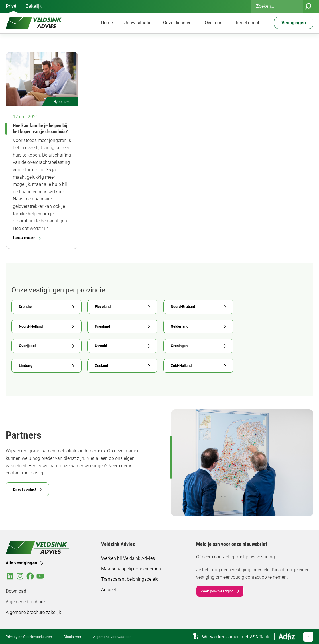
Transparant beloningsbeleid (130, 579)
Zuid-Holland (181, 366)
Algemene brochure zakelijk (33, 612)
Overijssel (27, 346)
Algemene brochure (25, 602)
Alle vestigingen (21, 563)
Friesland (102, 326)
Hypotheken (63, 102)
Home (107, 23)
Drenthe (25, 307)
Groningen (179, 346)
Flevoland (103, 307)
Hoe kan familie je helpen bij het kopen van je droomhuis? (40, 128)
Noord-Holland (31, 326)
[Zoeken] (308, 6)
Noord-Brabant (183, 307)
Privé (11, 6)
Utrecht (101, 346)
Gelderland (180, 326)
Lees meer (27, 238)
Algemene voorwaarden (112, 637)
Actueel (109, 590)
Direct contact (25, 489)
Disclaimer (72, 637)
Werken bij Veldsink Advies (128, 558)
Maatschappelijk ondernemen (131, 569)
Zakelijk (34, 6)
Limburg (26, 366)
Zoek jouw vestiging (217, 591)
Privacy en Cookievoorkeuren (29, 637)
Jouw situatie (138, 23)
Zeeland (101, 366)
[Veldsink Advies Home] (34, 23)
